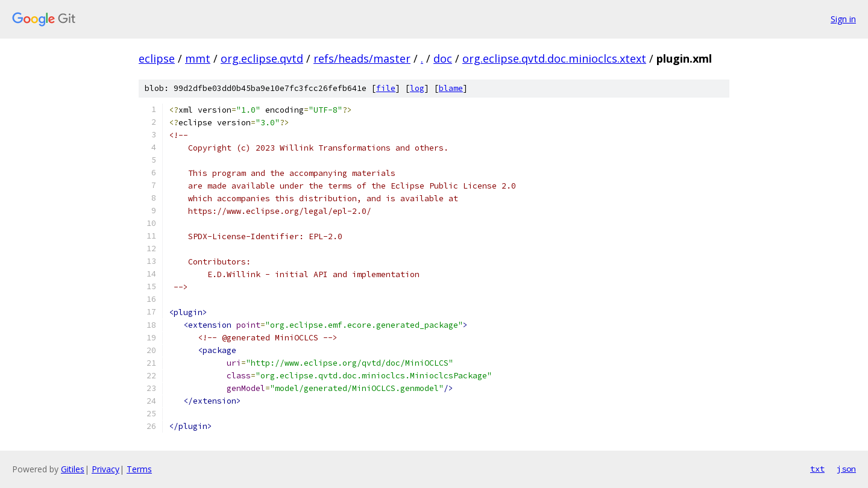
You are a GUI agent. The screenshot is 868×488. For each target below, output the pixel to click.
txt (817, 469)
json (846, 469)
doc (443, 58)
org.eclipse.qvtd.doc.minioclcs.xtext (554, 58)
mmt (198, 58)
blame (451, 88)
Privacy (105, 469)
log (417, 88)
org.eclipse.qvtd (262, 58)
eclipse (157, 58)
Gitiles (73, 469)
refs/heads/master (362, 58)
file (386, 88)
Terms (139, 469)
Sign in (843, 19)
